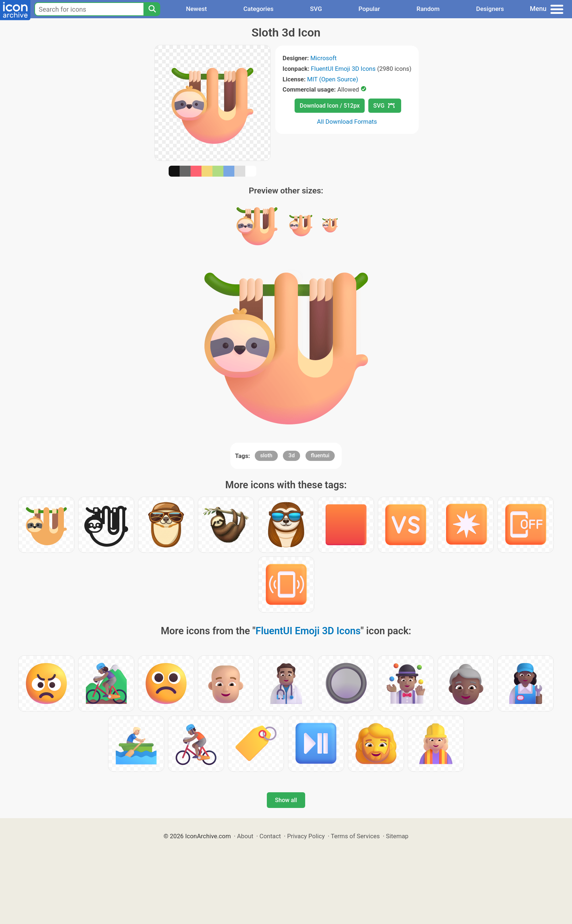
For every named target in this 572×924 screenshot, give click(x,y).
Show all (286, 800)
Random (428, 9)
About (245, 836)
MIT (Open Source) (333, 79)
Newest (196, 9)
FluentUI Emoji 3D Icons (343, 69)
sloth (266, 455)
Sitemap (397, 836)
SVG (316, 9)
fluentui (320, 455)
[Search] (152, 9)
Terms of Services (355, 836)
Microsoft (323, 58)
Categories (259, 9)
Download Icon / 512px (330, 106)
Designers (490, 9)
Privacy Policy (306, 836)
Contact (270, 836)
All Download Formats (347, 122)
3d (291, 455)
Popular (369, 9)
